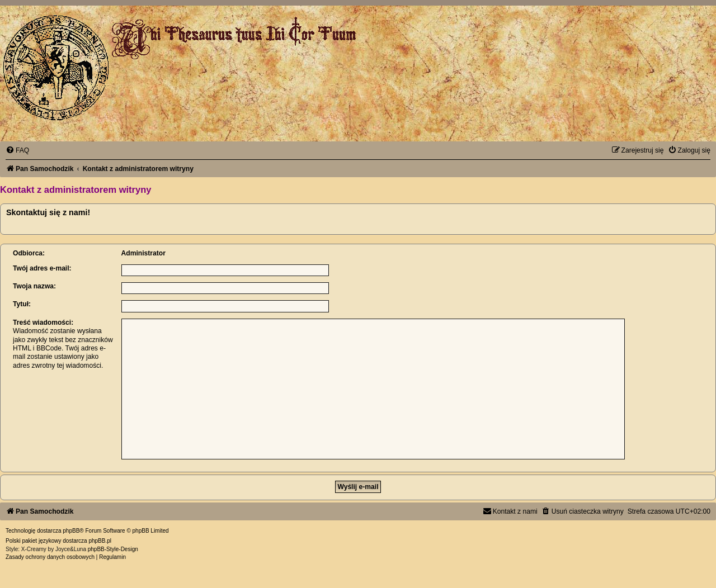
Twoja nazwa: (34, 286)
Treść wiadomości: (43, 323)
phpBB (71, 531)
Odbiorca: (29, 253)
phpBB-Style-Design (113, 549)
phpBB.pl (100, 541)
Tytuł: (22, 304)
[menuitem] (17, 150)
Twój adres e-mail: (42, 268)
